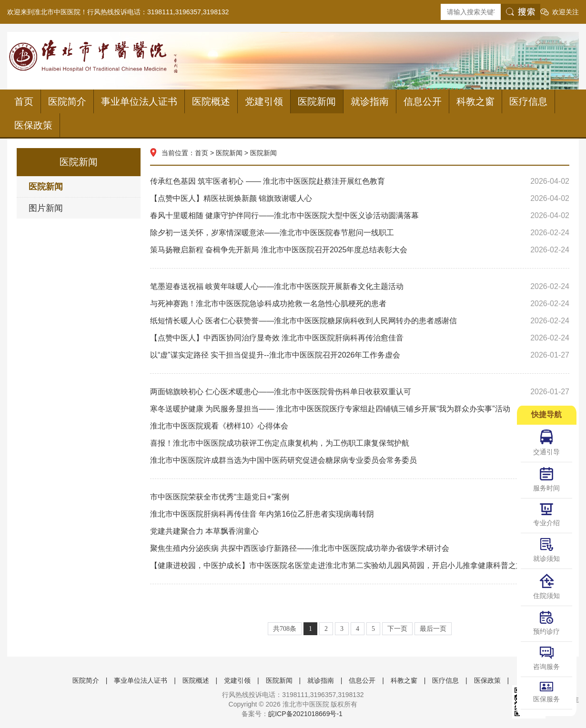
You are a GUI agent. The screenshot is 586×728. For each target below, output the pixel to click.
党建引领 (264, 101)
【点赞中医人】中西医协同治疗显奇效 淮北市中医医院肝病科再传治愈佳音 (360, 338)
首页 (24, 101)
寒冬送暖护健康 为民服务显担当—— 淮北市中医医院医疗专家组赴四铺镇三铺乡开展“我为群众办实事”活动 (360, 409)
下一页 (397, 629)
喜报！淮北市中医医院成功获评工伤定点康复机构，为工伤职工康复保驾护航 (360, 443)
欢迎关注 (566, 12)
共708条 (285, 629)
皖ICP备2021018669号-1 (305, 714)
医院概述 (211, 101)
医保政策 (33, 125)
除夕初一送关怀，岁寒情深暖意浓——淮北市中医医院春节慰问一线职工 (360, 233)
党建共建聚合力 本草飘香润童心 (360, 531)
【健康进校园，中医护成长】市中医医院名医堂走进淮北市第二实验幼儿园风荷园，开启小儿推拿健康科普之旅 (360, 566)
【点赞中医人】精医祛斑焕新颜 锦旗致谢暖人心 (360, 199)
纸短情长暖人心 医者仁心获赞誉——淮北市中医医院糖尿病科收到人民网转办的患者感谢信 (360, 321)
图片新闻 (46, 208)
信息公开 (423, 101)
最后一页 (433, 629)
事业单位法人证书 (139, 101)
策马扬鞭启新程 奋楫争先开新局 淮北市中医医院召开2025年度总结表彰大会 (360, 250)
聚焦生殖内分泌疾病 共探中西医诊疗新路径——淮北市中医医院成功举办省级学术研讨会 (360, 548)
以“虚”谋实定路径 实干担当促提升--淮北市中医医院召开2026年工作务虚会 (360, 355)
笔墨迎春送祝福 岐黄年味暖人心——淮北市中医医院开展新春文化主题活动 (360, 287)
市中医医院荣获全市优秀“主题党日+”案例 (360, 497)
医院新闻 (317, 101)
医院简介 (67, 101)
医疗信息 (528, 101)
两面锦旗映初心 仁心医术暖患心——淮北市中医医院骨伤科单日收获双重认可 (360, 392)
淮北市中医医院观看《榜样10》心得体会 (360, 426)
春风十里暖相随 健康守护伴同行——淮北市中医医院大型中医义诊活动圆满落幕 (360, 216)
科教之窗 (475, 101)
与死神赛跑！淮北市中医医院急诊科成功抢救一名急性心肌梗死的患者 (360, 304)
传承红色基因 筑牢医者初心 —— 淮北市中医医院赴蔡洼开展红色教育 (360, 181)
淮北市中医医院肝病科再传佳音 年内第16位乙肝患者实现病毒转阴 (360, 514)
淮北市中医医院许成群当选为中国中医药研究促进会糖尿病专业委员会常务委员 (360, 460)
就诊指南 (370, 101)
